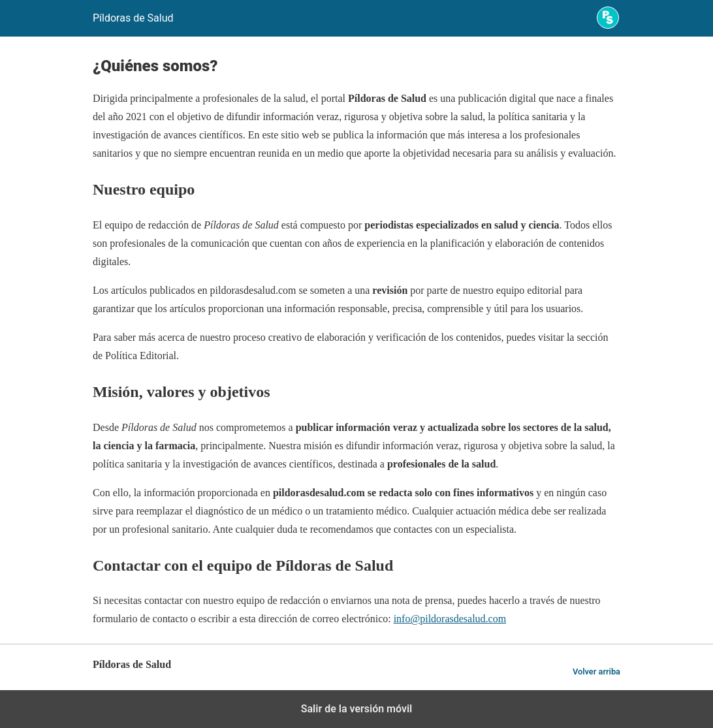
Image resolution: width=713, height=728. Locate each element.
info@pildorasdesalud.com (450, 619)
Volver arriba (596, 672)
